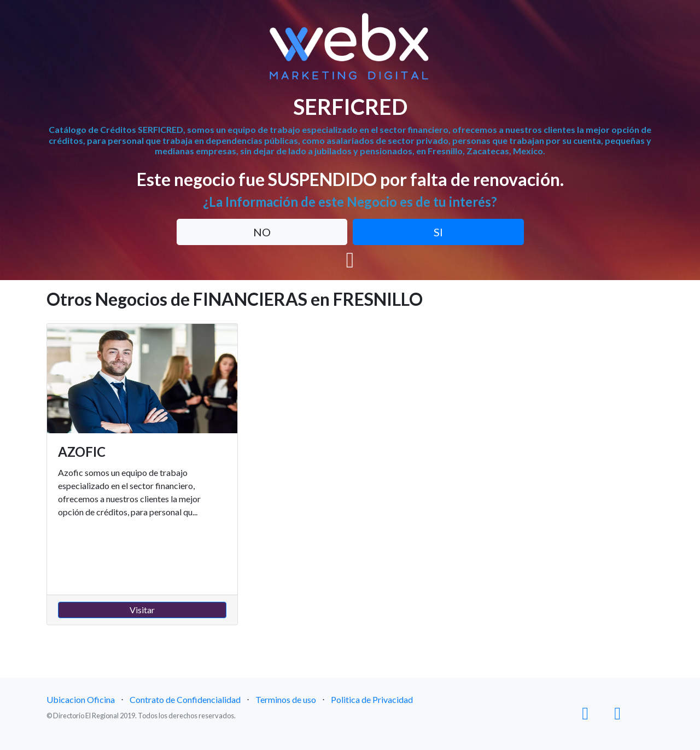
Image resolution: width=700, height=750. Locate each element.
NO (262, 232)
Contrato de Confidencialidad (185, 699)
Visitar (142, 610)
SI (438, 232)
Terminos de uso (286, 699)
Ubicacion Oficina (81, 699)
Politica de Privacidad (372, 699)
